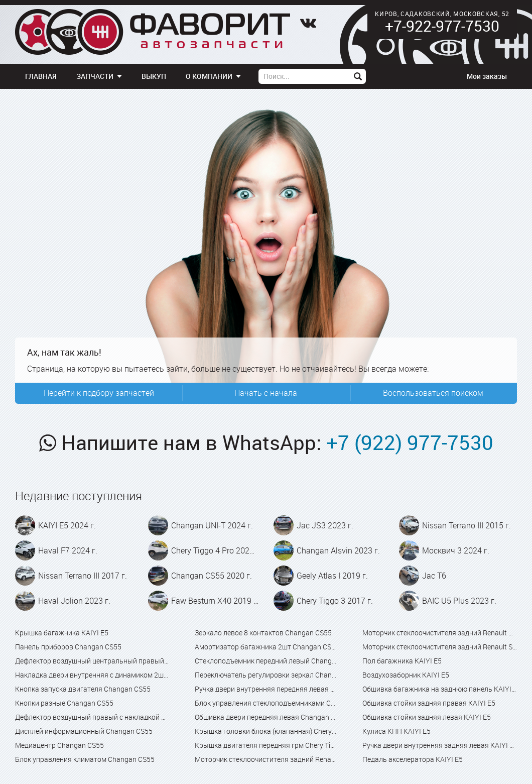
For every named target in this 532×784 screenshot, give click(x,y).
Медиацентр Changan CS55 (59, 745)
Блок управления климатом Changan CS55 (85, 759)
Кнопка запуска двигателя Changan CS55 (83, 689)
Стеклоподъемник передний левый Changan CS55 (266, 661)
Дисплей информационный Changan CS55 (84, 731)
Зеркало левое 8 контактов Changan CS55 (263, 633)
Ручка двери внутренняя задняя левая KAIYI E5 (440, 745)
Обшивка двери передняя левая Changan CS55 (266, 717)
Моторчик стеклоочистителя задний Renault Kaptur (440, 633)
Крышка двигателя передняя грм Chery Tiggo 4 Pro (266, 745)
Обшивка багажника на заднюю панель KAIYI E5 (440, 689)
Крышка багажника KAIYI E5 (62, 633)
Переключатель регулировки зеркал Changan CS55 (266, 675)
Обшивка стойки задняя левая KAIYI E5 (427, 717)
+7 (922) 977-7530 (410, 442)
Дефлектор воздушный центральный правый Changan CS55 (92, 661)
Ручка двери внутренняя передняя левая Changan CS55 (266, 689)
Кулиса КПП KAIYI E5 (396, 731)
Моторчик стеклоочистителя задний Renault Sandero (440, 647)
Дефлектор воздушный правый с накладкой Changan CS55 (92, 717)
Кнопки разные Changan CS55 (64, 703)
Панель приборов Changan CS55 (68, 647)
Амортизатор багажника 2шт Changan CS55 (266, 647)
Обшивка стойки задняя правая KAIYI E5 (429, 703)
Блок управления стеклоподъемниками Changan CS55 (266, 703)
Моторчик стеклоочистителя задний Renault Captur (266, 759)
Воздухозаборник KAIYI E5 (406, 675)
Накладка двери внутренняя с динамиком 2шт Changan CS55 (92, 675)
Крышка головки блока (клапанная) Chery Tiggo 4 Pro (266, 731)
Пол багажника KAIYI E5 (402, 661)
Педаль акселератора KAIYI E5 (413, 759)
